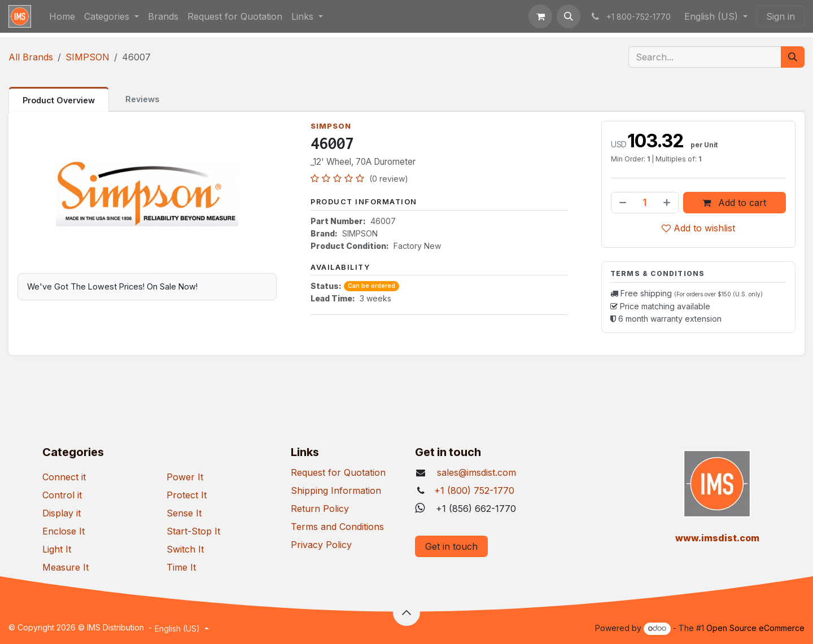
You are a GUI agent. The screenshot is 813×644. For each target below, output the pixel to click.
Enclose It (64, 531)
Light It (57, 549)
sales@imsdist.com (475, 472)
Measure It (65, 567)
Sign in (781, 16)
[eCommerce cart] (540, 16)
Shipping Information (336, 490)
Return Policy (320, 509)
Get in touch (451, 546)
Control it (62, 495)
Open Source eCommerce (755, 628)
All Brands (31, 57)
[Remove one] (622, 203)
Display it (62, 513)
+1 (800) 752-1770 (474, 490)
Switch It (185, 549)
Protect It (187, 495)
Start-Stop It (193, 531)
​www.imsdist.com (717, 538)
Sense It (184, 513)
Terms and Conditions (337, 527)
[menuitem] (62, 16)
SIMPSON (88, 57)
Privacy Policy (321, 545)
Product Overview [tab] (59, 100)
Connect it (64, 477)
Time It (181, 567)
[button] (569, 16)
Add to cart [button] (735, 203)
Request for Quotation (338, 472)
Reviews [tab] (142, 99)
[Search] (793, 57)
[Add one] (668, 203)
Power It (185, 477)
